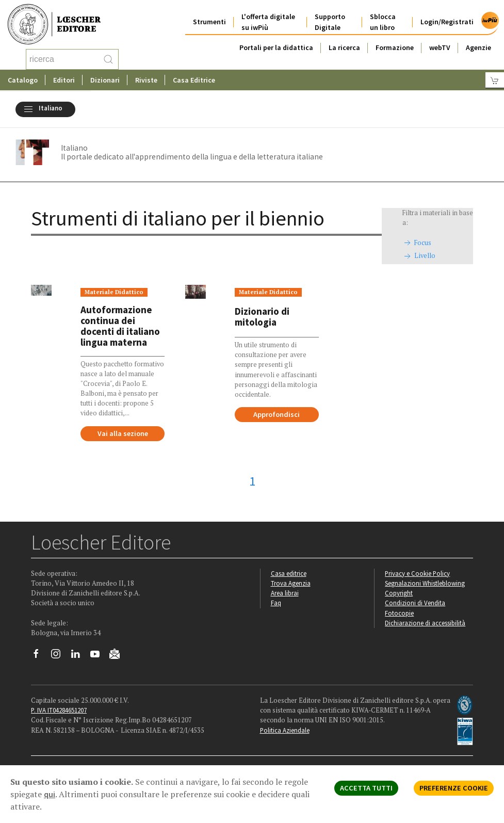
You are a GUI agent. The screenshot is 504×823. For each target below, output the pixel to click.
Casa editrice (289, 573)
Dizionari (105, 80)
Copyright (399, 593)
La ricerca (344, 47)
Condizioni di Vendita (415, 603)
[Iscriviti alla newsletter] (118, 655)
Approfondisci (277, 414)
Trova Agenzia (291, 583)
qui (50, 794)
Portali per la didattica (276, 47)
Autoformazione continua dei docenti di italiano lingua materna (120, 326)
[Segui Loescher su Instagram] (60, 656)
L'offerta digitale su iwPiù (268, 22)
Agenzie (478, 47)
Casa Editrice (194, 80)
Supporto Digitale (330, 22)
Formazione (395, 47)
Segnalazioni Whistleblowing (425, 583)
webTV (440, 47)
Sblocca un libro (383, 22)
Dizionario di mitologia (262, 317)
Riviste (146, 80)
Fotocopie (399, 613)
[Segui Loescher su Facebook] (40, 656)
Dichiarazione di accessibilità (425, 623)
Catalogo (23, 80)
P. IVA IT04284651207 (59, 710)
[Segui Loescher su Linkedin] (79, 656)
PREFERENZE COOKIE (454, 788)
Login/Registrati (447, 22)
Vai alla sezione (123, 433)
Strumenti (209, 22)
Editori (64, 80)
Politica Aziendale (285, 730)
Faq (276, 603)
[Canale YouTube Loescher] (99, 656)
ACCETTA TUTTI (366, 788)
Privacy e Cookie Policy (417, 573)
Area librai (285, 593)
